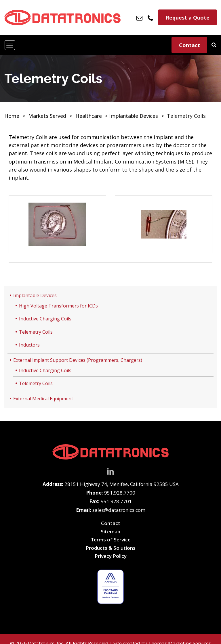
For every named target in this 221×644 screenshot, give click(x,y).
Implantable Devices (134, 116)
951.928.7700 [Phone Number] (120, 493)
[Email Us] (140, 18)
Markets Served (47, 116)
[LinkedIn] (110, 471)
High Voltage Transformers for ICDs (58, 306)
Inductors (29, 345)
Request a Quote (188, 18)
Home (12, 116)
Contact (189, 45)
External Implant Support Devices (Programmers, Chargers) (78, 360)
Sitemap (110, 531)
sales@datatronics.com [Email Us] (119, 510)
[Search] (214, 45)
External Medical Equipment (43, 399)
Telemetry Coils (36, 332)
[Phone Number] (151, 17)
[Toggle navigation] (10, 45)
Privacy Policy (111, 556)
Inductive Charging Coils (45, 319)
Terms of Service (111, 540)
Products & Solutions (111, 548)
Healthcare (89, 116)
